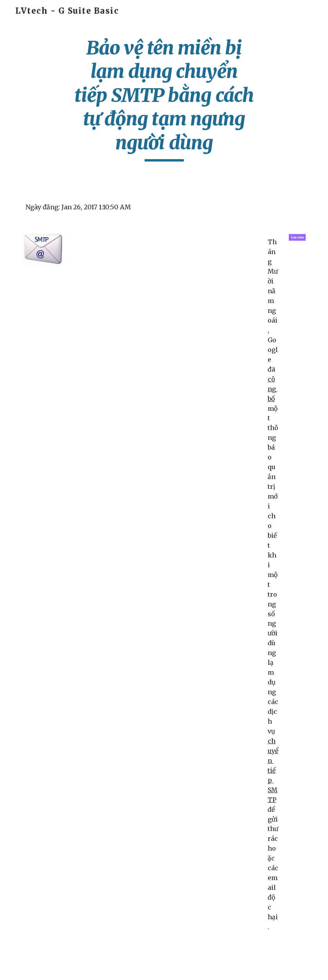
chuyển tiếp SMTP (273, 770)
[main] (164, 99)
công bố (273, 389)
